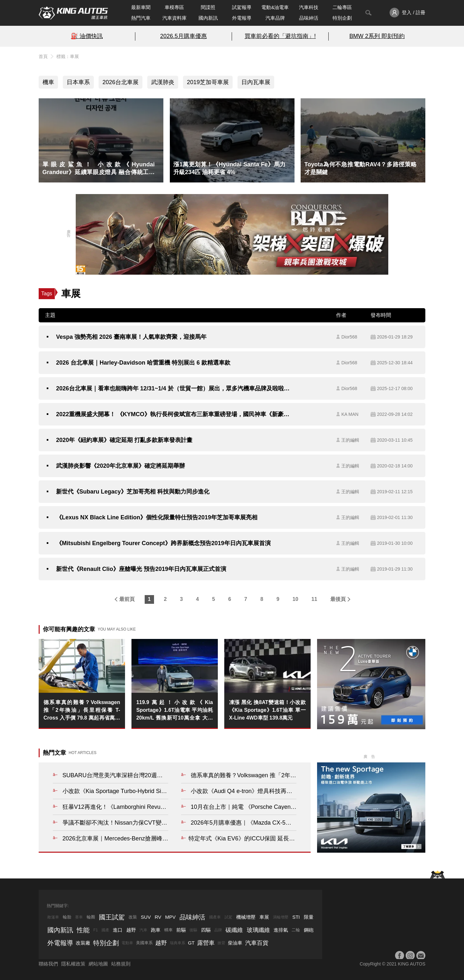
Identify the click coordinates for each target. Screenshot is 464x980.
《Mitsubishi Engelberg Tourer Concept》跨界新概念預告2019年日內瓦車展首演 (163, 543)
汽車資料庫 (174, 18)
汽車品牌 (275, 18)
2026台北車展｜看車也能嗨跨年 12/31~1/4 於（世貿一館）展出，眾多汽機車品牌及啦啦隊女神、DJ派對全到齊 (173, 388)
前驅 (181, 930)
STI (296, 917)
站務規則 (121, 964)
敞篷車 (53, 917)
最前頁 (127, 599)
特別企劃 (342, 18)
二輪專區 (342, 7)
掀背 (221, 943)
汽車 (143, 930)
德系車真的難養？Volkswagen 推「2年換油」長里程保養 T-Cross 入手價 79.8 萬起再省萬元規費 (82, 711)
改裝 (133, 917)
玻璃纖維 (258, 930)
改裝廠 (83, 943)
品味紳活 (309, 18)
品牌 (218, 930)
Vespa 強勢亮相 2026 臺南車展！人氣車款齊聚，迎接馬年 (131, 337)
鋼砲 (309, 930)
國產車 (215, 917)
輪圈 (91, 917)
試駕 (228, 917)
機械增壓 (246, 917)
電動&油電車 (275, 7)
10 (295, 599)
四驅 (206, 930)
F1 (96, 930)
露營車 (206, 943)
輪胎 (67, 917)
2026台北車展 (121, 82)
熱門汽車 (141, 18)
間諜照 (208, 7)
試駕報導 (242, 7)
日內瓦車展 (256, 82)
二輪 (296, 930)
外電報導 (242, 18)
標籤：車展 (68, 56)
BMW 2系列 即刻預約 (377, 36)
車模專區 (174, 7)
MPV (171, 917)
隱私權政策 (73, 964)
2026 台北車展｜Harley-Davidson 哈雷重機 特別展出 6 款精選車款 (143, 363)
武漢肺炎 (163, 82)
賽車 (79, 917)
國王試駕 (112, 917)
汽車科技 (309, 7)
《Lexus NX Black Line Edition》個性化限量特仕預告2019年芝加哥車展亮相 (157, 517)
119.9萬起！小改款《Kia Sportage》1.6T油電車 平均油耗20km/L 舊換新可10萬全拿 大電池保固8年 (175, 711)
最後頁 (338, 599)
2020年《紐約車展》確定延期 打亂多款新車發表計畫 (124, 440)
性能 (83, 930)
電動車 (127, 943)
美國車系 (144, 943)
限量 (309, 917)
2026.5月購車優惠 (184, 36)
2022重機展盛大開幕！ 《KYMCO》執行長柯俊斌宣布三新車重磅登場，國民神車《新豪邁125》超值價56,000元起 (173, 414)
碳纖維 (234, 930)
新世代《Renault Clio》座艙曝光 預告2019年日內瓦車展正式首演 (141, 569)
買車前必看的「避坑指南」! (280, 36)
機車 (48, 82)
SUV (146, 917)
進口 (118, 930)
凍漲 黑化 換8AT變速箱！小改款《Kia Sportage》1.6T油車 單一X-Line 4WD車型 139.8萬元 (267, 710)
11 (314, 599)
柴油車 (235, 943)
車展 (264, 917)
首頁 (43, 56)
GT (191, 943)
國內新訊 (208, 18)
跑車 (156, 930)
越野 (131, 930)
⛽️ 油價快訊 (87, 36)
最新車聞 (141, 7)
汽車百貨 (257, 943)
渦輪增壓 (281, 917)
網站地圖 (98, 964)
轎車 (169, 930)
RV (158, 917)
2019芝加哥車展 (208, 82)
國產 (105, 930)
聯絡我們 (48, 964)
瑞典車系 (178, 943)
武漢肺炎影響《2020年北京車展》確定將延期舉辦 (121, 466)
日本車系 (78, 82)
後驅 (193, 930)
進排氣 (281, 930)
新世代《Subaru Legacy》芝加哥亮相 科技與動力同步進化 (133, 492)
